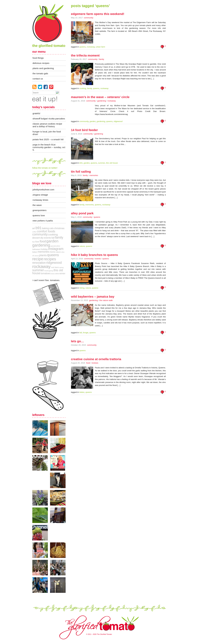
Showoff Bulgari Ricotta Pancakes (49, 119)
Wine (57, 274)
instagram (56, 249)
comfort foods (46, 231)
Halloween (36, 249)
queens (53, 255)
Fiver (37, 242)
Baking (45, 228)
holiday (44, 249)
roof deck (55, 267)
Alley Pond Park (82, 213)
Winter (62, 273)
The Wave (37, 205)
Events (98, 259)
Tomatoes (46, 273)
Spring (61, 267)
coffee (34, 232)
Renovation (39, 263)
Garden (52, 241)
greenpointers (40, 210)
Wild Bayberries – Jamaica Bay (93, 296)
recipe (38, 259)
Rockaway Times (40, 200)
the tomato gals (40, 73)
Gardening (102, 101)
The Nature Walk (106, 300)
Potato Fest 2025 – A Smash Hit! (48, 139)
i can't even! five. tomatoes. (46, 280)
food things (38, 58)
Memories (94, 175)
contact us (38, 79)
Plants (43, 255)
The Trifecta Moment (85, 55)
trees (53, 274)
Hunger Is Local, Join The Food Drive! (47, 133)
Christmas (59, 228)
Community (89, 18)
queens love (39, 215)
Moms (52, 252)
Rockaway (112, 101)
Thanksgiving (49, 271)
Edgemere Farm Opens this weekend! (98, 14)
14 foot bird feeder (84, 130)
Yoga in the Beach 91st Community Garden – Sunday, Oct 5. (49, 147)
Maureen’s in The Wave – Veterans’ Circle (100, 97)
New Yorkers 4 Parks (43, 221)
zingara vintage (40, 195)
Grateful (36, 113)
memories (43, 252)
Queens (97, 217)
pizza (37, 256)
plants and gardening (43, 68)
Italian (35, 252)
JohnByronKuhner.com (43, 190)
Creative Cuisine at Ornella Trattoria (96, 359)
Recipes (50, 259)
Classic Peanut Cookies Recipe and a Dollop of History (47, 125)
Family (101, 59)
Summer (38, 270)
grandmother (55, 246)
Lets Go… (78, 341)
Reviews (95, 363)
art (34, 228)
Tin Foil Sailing (81, 172)
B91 (38, 228)
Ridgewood (54, 263)
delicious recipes (41, 63)
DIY (42, 238)
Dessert (36, 238)
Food (88, 363)
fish (34, 242)
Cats (51, 228)
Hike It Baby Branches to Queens (94, 255)
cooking (53, 235)
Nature (58, 252)
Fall (53, 238)
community (40, 234)
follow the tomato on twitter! (45, 168)
